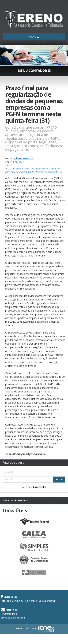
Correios (34, 572)
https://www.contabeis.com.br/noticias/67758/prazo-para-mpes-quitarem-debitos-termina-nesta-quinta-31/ (34, 170)
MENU (34, 37)
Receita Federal (34, 522)
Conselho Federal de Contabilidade (34, 560)
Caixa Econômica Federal (34, 534)
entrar (59, 479)
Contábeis (19, 162)
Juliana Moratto (24, 158)
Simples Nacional (34, 547)
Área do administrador (34, 487)
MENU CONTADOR (34, 71)
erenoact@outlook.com (13, 618)
